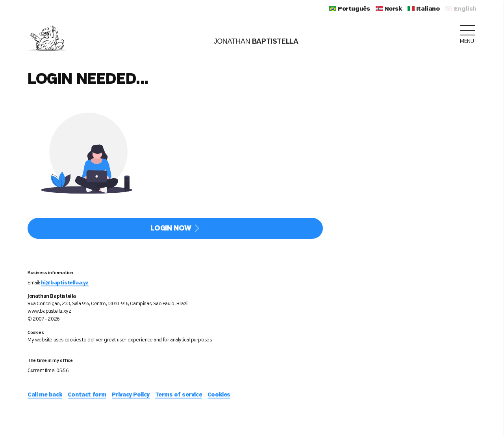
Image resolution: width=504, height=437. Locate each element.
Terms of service (179, 395)
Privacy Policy (131, 395)
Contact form (87, 395)
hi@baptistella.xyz (65, 283)
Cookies (219, 395)
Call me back (45, 395)
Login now (175, 228)
